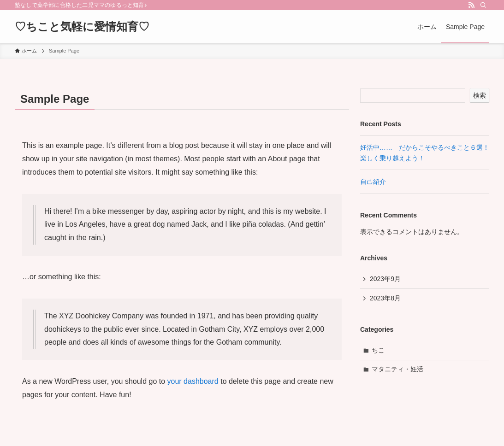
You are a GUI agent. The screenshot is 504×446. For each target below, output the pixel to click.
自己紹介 (373, 182)
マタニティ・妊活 (397, 369)
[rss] (471, 5)
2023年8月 (385, 298)
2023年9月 (385, 279)
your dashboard (193, 381)
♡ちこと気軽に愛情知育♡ (82, 27)
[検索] (483, 5)
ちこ (378, 350)
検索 (480, 95)
